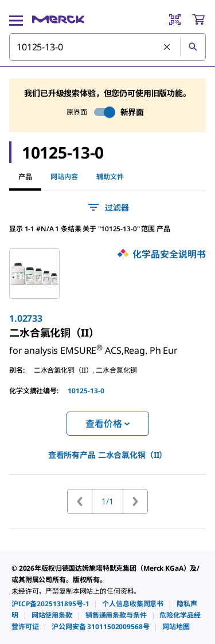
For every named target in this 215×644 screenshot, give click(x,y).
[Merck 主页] (58, 19)
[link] (54, 333)
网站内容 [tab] (64, 177)
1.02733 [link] (26, 318)
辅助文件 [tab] (110, 177)
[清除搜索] (167, 48)
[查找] (193, 47)
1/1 (107, 501)
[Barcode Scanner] (175, 19)
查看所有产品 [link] (108, 455)
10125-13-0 (86, 391)
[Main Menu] (16, 19)
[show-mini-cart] (198, 19)
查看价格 (107, 424)
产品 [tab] (25, 177)
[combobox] (107, 47)
